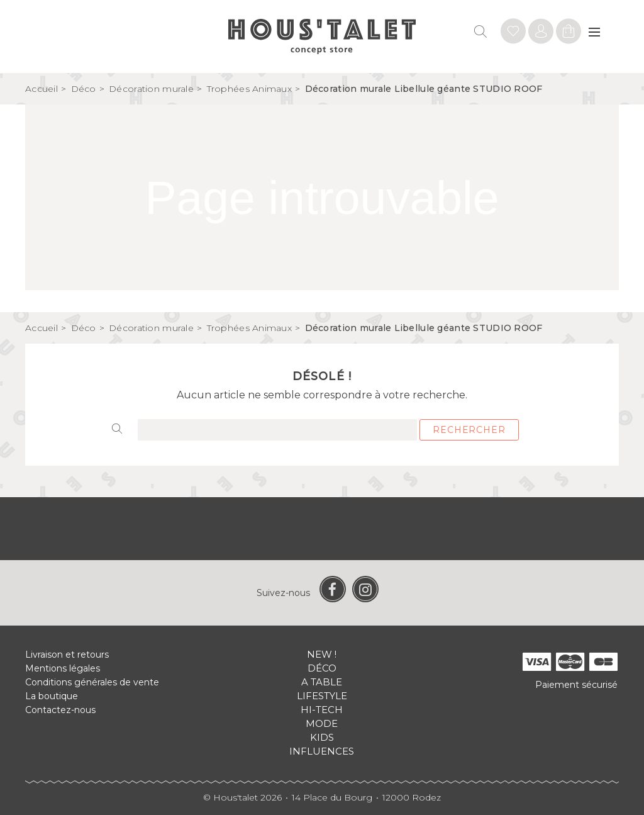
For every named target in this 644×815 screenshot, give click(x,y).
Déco (322, 668)
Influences (322, 751)
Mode (322, 723)
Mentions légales (63, 668)
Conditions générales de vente (92, 682)
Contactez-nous (60, 710)
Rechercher (469, 430)
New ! (322, 654)
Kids (322, 737)
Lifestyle (322, 696)
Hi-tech (322, 710)
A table (322, 682)
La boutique (52, 696)
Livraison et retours (67, 655)
